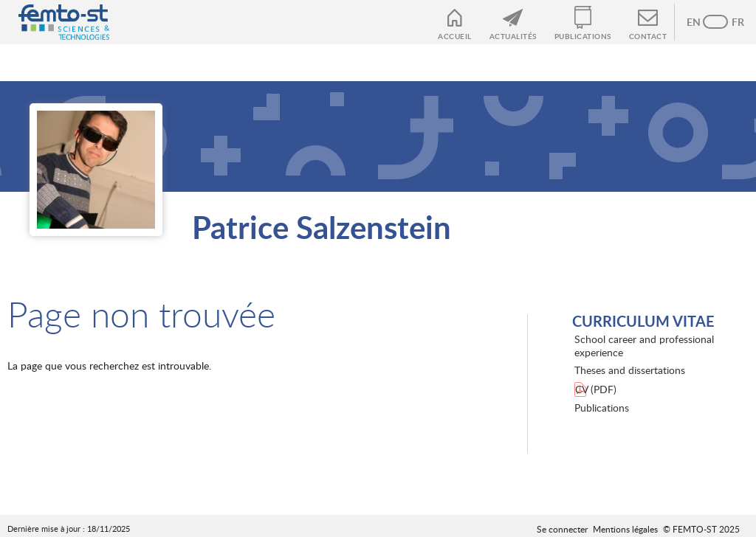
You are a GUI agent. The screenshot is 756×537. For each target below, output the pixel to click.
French (730, 22)
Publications (583, 36)
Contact (648, 36)
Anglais (701, 22)
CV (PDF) (596, 389)
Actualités (513, 36)
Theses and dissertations (630, 370)
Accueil (455, 36)
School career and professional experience (644, 346)
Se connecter (562, 529)
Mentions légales (625, 529)
